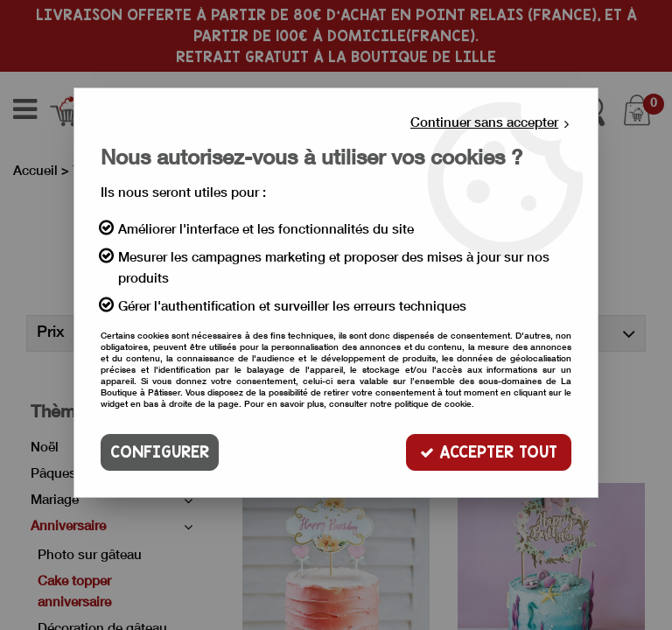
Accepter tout (489, 452)
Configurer (160, 452)
